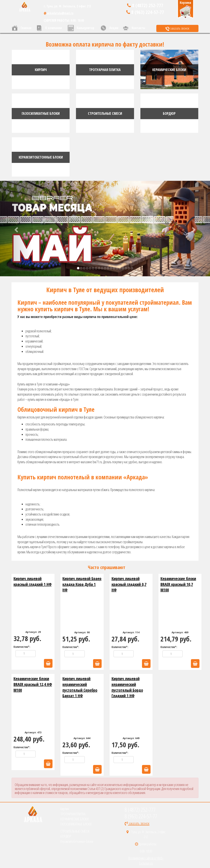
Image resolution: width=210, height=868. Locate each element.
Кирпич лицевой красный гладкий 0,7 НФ (129, 584)
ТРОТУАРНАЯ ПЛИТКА (73, 814)
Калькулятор (81, 28)
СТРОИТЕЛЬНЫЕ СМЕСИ (75, 831)
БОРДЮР (66, 836)
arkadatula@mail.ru (60, 13)
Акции (109, 28)
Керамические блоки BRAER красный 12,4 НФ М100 (33, 684)
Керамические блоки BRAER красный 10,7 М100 (178, 584)
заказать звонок (177, 28)
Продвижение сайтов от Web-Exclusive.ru (146, 861)
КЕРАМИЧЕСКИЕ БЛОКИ (74, 819)
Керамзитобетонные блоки (77, 841)
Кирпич (65, 809)
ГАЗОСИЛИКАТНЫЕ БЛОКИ (76, 824)
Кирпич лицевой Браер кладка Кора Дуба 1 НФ (82, 584)
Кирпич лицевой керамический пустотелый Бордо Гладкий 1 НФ (127, 687)
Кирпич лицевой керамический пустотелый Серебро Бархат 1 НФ (80, 687)
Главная (21, 28)
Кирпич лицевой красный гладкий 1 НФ (33, 581)
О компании (49, 28)
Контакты (134, 28)
